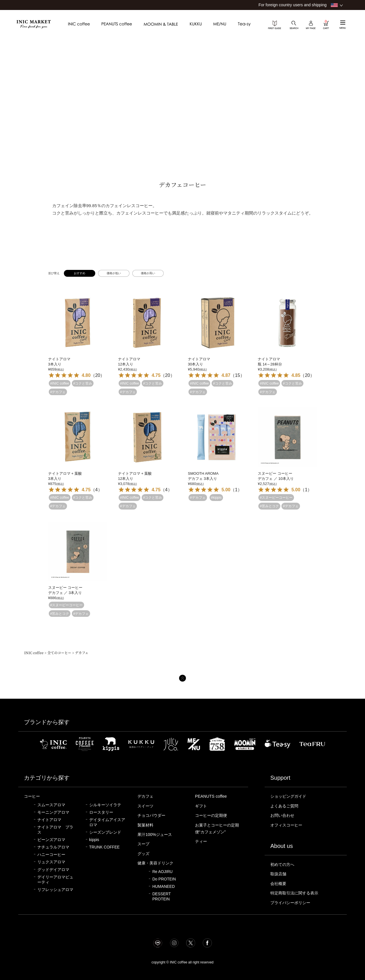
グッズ (144, 854)
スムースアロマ (51, 805)
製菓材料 (146, 825)
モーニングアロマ (53, 812)
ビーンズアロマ (51, 840)
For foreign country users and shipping (292, 5)
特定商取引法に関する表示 (296, 893)
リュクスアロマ (51, 862)
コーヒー (33, 796)
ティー (201, 841)
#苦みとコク (269, 506)
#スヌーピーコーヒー (276, 498)
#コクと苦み (83, 383)
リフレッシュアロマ (55, 890)
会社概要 (279, 884)
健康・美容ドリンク (157, 863)
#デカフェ (58, 392)
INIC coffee (34, 653)
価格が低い (114, 273)
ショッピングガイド (290, 796)
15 (238, 375)
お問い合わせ (283, 815)
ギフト (201, 806)
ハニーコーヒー (51, 855)
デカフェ (146, 796)
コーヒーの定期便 (212, 815)
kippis (94, 840)
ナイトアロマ (49, 820)
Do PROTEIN (164, 879)
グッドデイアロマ (53, 870)
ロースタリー (101, 812)
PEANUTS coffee (211, 796)
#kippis (216, 498)
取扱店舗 (279, 874)
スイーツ (146, 806)
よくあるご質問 (285, 806)
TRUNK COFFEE (105, 847)
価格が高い (148, 273)
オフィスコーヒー (287, 825)
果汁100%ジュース (156, 834)
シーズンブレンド (105, 832)
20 (98, 375)
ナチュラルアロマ (53, 847)
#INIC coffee (60, 383)
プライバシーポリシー (292, 903)
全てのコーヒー (59, 653)
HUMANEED (164, 887)
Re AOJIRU (162, 872)
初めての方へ (283, 864)
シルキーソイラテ (105, 805)
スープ (144, 844)
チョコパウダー (152, 815)
